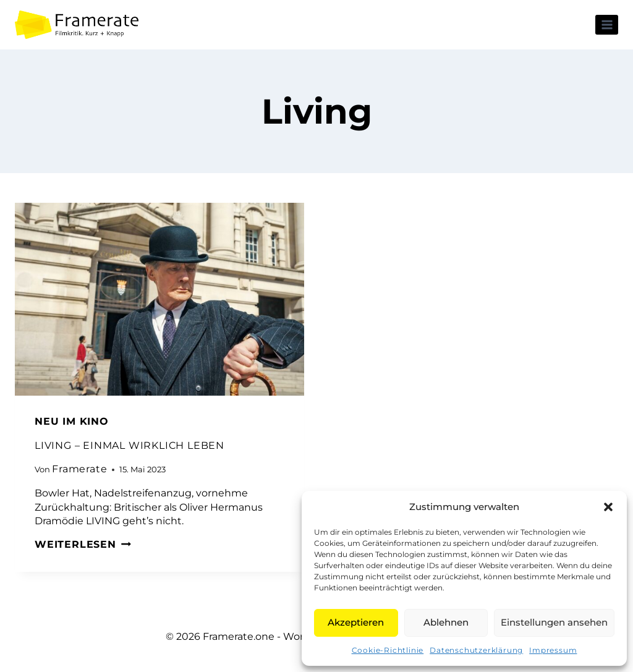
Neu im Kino (72, 421)
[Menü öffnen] (607, 24)
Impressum (553, 650)
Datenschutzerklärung (476, 650)
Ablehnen (446, 622)
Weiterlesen (83, 544)
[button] (608, 507)
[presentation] (159, 299)
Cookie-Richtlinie (388, 650)
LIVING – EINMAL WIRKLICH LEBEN (130, 445)
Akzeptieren (356, 622)
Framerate (79, 469)
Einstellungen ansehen (554, 622)
